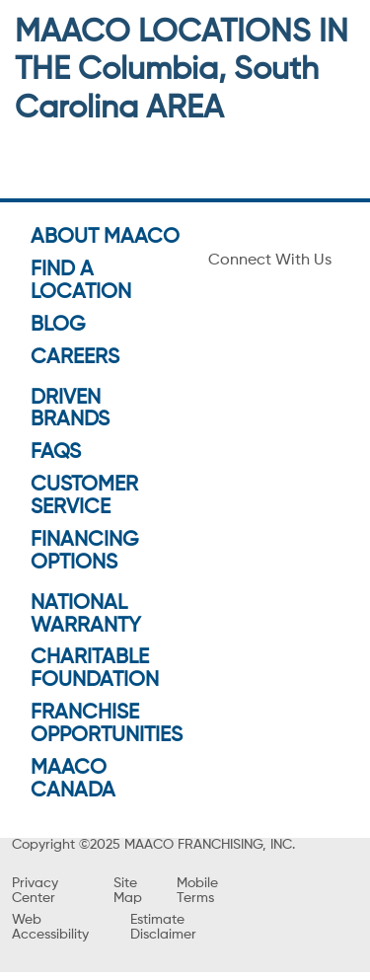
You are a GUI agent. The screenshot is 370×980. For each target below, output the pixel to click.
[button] (185, 436)
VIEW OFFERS (185, 588)
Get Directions (88, 370)
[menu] (20, 28)
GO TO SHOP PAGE (185, 546)
